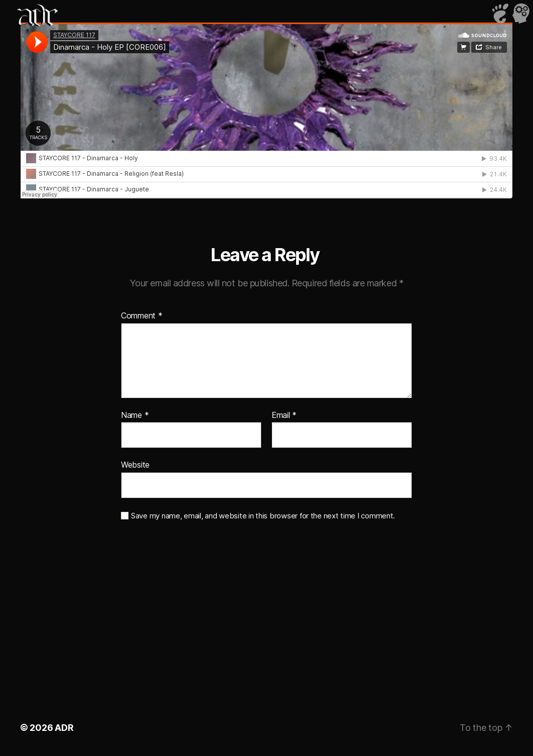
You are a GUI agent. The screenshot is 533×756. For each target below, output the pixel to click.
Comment (142, 316)
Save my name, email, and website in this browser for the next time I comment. (263, 516)
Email (284, 415)
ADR (64, 728)
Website (135, 465)
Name (135, 415)
